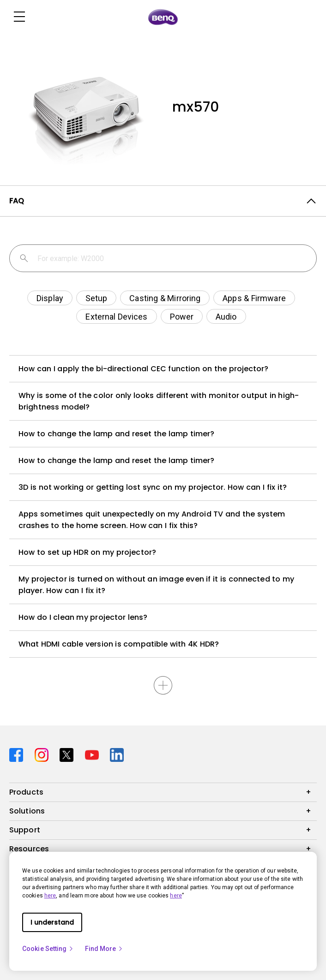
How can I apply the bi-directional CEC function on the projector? (144, 369)
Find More (104, 949)
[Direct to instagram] (44, 754)
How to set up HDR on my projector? (87, 552)
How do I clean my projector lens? (83, 617)
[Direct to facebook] (18, 754)
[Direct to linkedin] (117, 754)
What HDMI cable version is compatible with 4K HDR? (119, 644)
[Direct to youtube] (94, 754)
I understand (52, 922)
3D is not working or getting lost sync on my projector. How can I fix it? (153, 487)
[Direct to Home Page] (163, 17)
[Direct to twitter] (69, 754)
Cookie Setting (48, 949)
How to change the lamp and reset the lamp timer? (116, 434)
